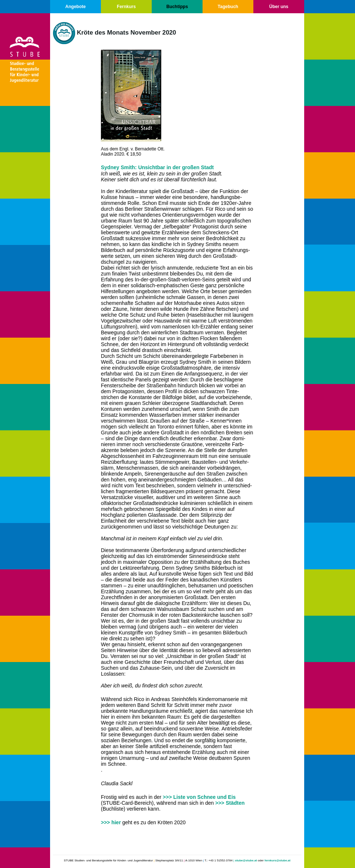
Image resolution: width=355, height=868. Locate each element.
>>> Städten (230, 803)
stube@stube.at (246, 860)
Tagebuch (228, 7)
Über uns (279, 7)
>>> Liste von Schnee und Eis (199, 797)
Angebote (75, 7)
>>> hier (112, 822)
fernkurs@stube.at (277, 860)
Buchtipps (177, 7)
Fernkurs (126, 7)
